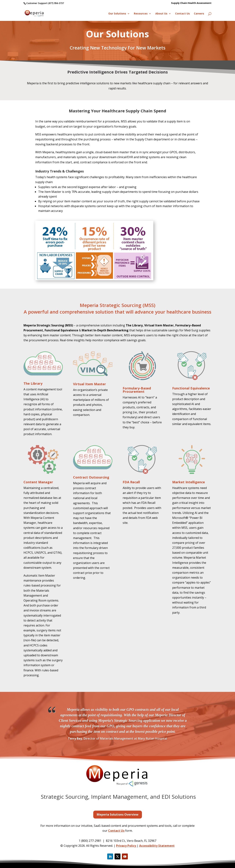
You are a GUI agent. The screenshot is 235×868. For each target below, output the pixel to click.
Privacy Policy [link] (126, 846)
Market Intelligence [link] (189, 482)
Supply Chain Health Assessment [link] (191, 3)
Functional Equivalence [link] (191, 388)
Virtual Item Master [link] (90, 384)
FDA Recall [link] (131, 482)
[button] (110, 856)
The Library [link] (33, 383)
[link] (39, 13)
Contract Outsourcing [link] (91, 477)
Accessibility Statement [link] (157, 846)
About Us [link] (161, 14)
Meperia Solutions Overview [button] (118, 814)
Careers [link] (199, 14)
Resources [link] (141, 14)
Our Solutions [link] (117, 14)
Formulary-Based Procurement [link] (137, 390)
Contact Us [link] (182, 14)
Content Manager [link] (38, 482)
